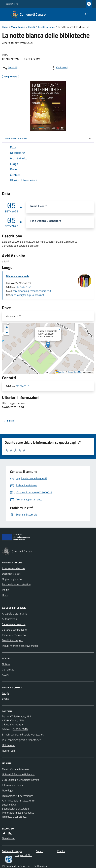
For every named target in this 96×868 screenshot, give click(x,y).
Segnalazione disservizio (15, 809)
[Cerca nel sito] (86, 14)
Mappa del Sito (24, 855)
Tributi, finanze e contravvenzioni (20, 646)
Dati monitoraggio (12, 851)
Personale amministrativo (16, 584)
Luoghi (6, 693)
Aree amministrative (13, 568)
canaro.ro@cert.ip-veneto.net (28, 295)
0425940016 (22, 386)
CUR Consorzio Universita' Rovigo (20, 780)
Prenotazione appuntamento (18, 813)
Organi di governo (12, 579)
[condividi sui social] (10, 68)
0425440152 (23, 287)
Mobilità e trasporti (12, 640)
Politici (6, 590)
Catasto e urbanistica (14, 624)
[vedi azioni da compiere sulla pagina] (59, 68)
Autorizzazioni (10, 619)
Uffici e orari (9, 745)
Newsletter (8, 838)
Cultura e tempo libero (14, 630)
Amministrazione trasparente (18, 800)
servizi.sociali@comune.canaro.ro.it (32, 291)
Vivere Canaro (18, 27)
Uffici (5, 595)
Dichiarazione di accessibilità (18, 796)
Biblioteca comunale (18, 276)
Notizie (6, 664)
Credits (61, 851)
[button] (48, 345)
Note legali (8, 790)
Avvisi (5, 675)
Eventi (31, 27)
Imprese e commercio (14, 635)
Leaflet (60, 372)
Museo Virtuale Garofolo (15, 769)
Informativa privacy (13, 785)
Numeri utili (8, 751)
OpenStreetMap (75, 372)
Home (5, 27)
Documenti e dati (11, 574)
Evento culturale (46, 27)
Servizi (39, 851)
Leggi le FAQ (9, 805)
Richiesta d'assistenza (14, 817)
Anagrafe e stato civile (14, 614)
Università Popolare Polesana (18, 774)
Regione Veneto (12, 4)
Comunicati (8, 669)
